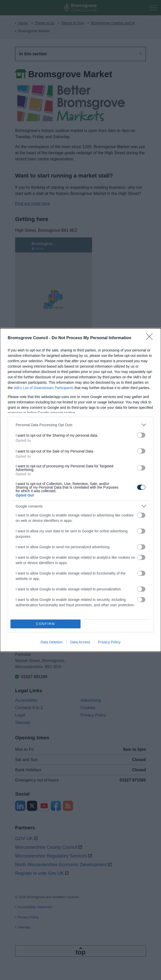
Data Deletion (51, 642)
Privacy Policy (109, 642)
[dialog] (80, 490)
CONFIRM (46, 624)
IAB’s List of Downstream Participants (43, 388)
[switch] (141, 435)
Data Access (80, 642)
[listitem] (80, 425)
